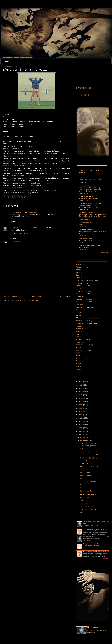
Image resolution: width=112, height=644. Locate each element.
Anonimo (85, 529)
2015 (81, 408)
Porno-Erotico (82, 340)
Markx (81, 169)
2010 (81, 425)
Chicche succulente (85, 281)
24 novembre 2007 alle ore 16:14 (28, 213)
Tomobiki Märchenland (88, 230)
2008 (81, 431)
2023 (81, 382)
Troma (78, 364)
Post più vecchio (63, 297)
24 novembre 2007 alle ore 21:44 (36, 228)
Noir (78, 334)
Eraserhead (13, 228)
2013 (81, 415)
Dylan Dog (80, 297)
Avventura (80, 267)
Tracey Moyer (87, 544)
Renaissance (85, 473)
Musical (79, 332)
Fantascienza (82, 302)
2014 (81, 412)
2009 (81, 428)
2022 (81, 385)
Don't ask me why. (86, 241)
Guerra (79, 310)
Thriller (80, 358)
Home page (37, 297)
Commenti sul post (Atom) (27, 301)
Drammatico (81, 294)
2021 (81, 388)
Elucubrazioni (82, 299)
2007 (81, 435)
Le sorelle (85, 497)
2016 (81, 405)
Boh (77, 275)
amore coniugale (85, 247)
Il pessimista (86, 491)
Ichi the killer (87, 506)
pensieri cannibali (87, 186)
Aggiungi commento (12, 242)
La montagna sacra (88, 494)
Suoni (78, 356)
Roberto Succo (86, 476)
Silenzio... (85, 485)
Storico (79, 353)
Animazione (81, 264)
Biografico (81, 273)
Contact (81, 225)
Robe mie (80, 342)
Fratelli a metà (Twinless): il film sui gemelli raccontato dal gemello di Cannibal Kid (91, 190)
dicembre (85, 438)
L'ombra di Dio (86, 464)
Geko (10, 213)
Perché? (83, 513)
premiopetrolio (85, 239)
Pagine (79, 337)
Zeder (82, 500)
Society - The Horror (89, 467)
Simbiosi (84, 449)
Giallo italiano (83, 307)
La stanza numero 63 (89, 455)
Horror (79, 313)
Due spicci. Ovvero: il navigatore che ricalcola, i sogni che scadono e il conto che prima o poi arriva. (93, 216)
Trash (78, 361)
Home (7, 62)
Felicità (84, 503)
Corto (78, 289)
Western (79, 369)
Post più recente (10, 297)
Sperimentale (82, 350)
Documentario (82, 291)
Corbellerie (81, 286)
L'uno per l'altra (18, 198)
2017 (81, 402)
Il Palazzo (81, 316)
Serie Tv (80, 348)
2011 (81, 421)
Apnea (82, 479)
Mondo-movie (81, 329)
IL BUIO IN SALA (86, 197)
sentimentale (82, 345)
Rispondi (12, 222)
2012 (81, 418)
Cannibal (80, 278)
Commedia (80, 283)
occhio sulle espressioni (90, 246)
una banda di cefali (87, 212)
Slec (80, 177)
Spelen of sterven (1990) (88, 207)
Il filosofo (85, 452)
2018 (81, 398)
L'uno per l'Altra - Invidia (93, 482)
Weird (78, 366)
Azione (79, 270)
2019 (81, 395)
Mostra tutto (105, 252)
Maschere (80, 326)
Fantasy (79, 305)
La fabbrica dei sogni (88, 223)
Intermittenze (82, 321)
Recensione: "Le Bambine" (88, 199)
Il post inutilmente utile (88, 318)
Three (82, 470)
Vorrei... (84, 488)
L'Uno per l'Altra (88, 510)
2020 (81, 392)
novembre (85, 441)
